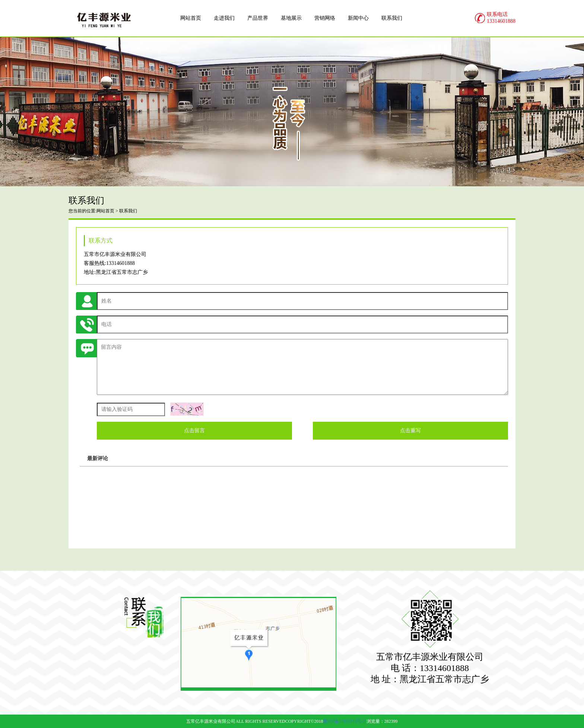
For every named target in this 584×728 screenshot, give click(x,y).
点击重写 (410, 431)
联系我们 (128, 211)
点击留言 (194, 431)
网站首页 (105, 211)
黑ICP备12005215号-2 (344, 721)
